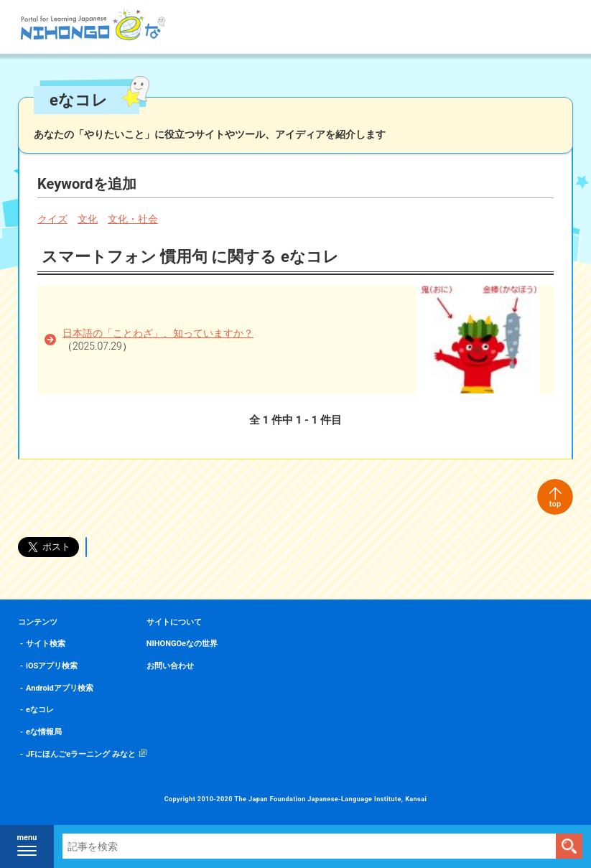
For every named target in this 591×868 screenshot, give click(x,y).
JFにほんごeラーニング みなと (81, 754)
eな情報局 (44, 732)
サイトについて (174, 622)
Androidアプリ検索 (60, 688)
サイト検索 (46, 644)
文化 (88, 219)
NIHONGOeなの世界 (182, 644)
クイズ (52, 219)
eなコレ (40, 710)
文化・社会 (133, 219)
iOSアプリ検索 (52, 666)
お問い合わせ (170, 666)
